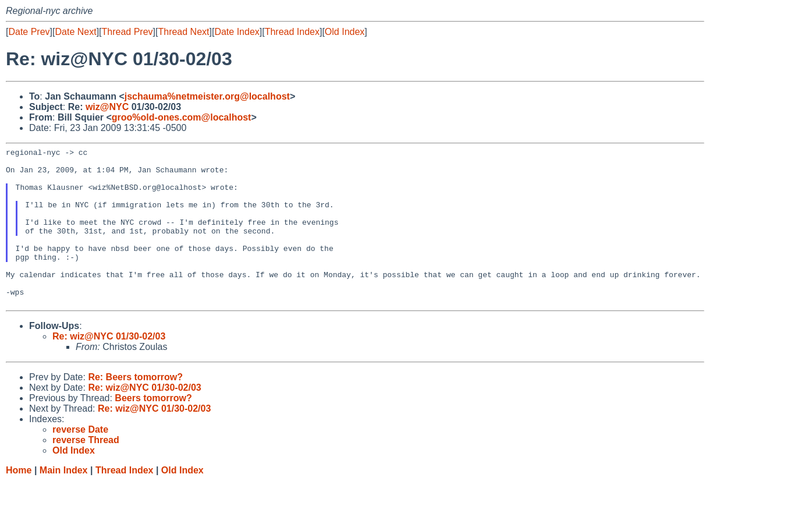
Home (19, 502)
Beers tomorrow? (153, 429)
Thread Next (183, 32)
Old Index (345, 32)
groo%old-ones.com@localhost (182, 117)
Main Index (64, 502)
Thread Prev (127, 32)
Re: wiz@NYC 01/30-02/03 (109, 368)
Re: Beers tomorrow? (135, 408)
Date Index (237, 32)
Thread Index (292, 32)
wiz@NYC (107, 107)
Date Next (75, 32)
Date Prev (29, 32)
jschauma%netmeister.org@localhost (207, 96)
